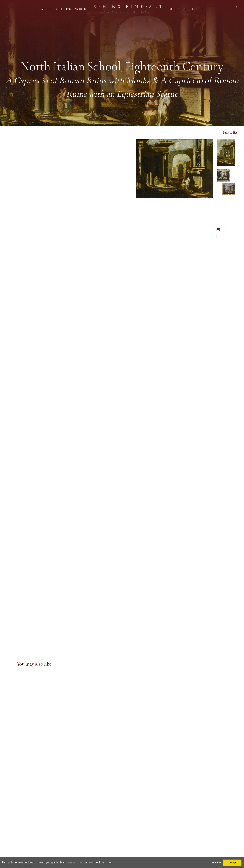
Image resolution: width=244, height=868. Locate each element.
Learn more (106, 862)
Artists (46, 9)
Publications (178, 9)
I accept (232, 863)
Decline (216, 863)
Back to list (230, 133)
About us (81, 9)
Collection (63, 9)
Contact (197, 9)
